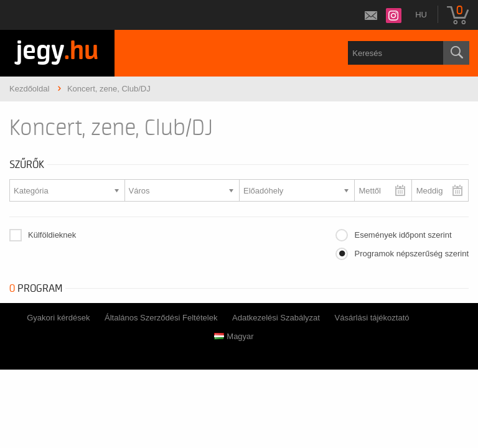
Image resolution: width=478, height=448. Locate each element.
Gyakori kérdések (58, 318)
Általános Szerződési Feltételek (161, 318)
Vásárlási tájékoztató (372, 318)
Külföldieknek (52, 235)
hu (421, 15)
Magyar (234, 336)
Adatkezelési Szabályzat (276, 318)
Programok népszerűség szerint (411, 254)
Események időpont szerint (403, 235)
